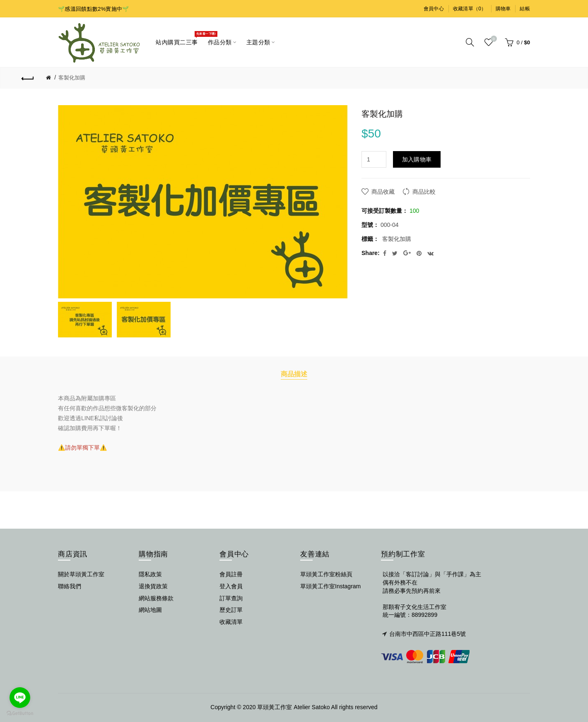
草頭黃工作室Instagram (330, 586)
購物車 (503, 9)
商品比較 (424, 192)
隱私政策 (150, 574)
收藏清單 (231, 622)
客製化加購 (72, 78)
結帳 (525, 9)
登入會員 (231, 586)
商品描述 (294, 374)
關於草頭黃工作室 (81, 574)
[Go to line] (20, 698)
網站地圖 (150, 610)
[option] (85, 320)
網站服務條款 (156, 598)
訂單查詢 (231, 598)
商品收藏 (383, 192)
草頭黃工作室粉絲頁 (326, 574)
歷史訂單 (231, 610)
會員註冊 (231, 574)
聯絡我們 (70, 586)
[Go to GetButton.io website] (20, 714)
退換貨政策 (153, 586)
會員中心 (434, 9)
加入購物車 (417, 159)
